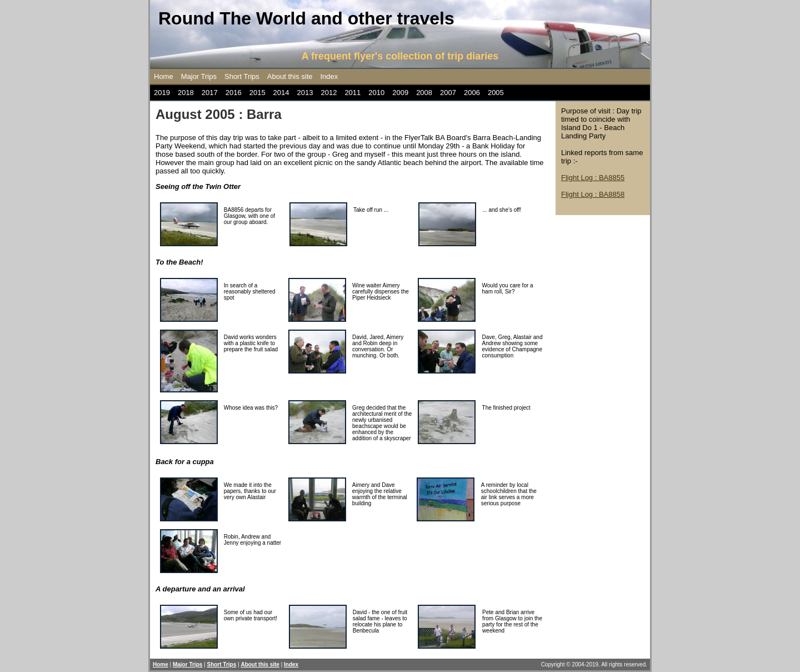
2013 (305, 93)
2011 (352, 93)
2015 (257, 93)
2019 (162, 93)
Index (329, 76)
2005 (496, 93)
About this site (290, 76)
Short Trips (242, 76)
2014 (281, 93)
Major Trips (199, 76)
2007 (448, 93)
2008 (424, 93)
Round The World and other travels (306, 18)
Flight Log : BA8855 (593, 178)
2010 (376, 93)
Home (164, 76)
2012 (329, 93)
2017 (210, 93)
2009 (400, 93)
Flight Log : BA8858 (593, 194)
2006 (472, 93)
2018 (186, 93)
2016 (234, 93)
